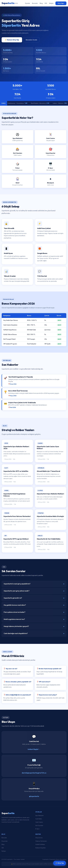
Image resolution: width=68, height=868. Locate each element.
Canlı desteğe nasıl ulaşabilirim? (34, 635)
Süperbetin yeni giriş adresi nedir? (34, 592)
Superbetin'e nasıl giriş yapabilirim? (34, 585)
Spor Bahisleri (40, 815)
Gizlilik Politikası (40, 844)
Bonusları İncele (31, 40)
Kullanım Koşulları (41, 848)
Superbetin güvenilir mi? (34, 600)
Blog (41, 3)
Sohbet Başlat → (34, 751)
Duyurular (5, 841)
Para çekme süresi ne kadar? (34, 614)
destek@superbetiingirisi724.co (34, 774)
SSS (46, 3)
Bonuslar (35, 3)
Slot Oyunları (39, 825)
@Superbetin (34, 798)
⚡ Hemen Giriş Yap (12, 40)
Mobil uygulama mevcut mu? (34, 621)
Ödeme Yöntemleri (41, 841)
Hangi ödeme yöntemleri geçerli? (34, 628)
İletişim (51, 3)
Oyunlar (27, 3)
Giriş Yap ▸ (61, 3)
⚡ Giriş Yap (60, 863)
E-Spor (37, 829)
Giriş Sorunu (39, 838)
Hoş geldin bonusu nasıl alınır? (34, 607)
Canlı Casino (39, 822)
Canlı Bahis (39, 819)
